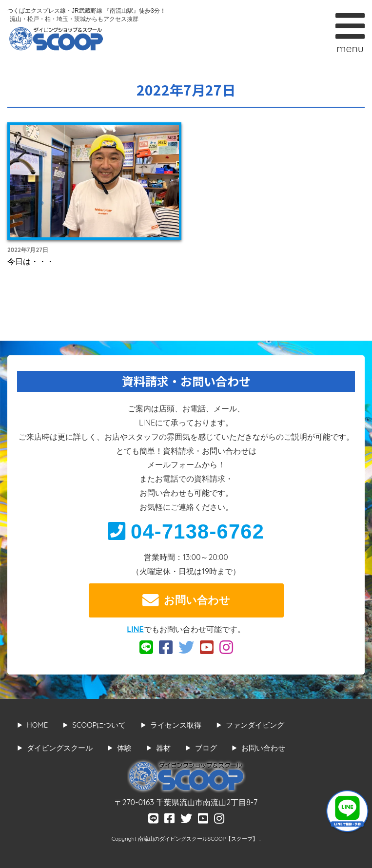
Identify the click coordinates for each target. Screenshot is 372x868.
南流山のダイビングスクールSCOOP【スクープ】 (199, 839)
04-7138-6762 (186, 531)
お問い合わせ (186, 600)
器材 (163, 748)
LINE (135, 629)
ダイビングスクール (60, 748)
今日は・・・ (31, 261)
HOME (37, 725)
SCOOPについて (99, 725)
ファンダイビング (255, 725)
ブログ (206, 748)
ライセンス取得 (176, 725)
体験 (124, 748)
